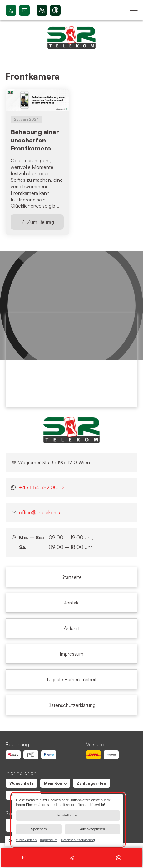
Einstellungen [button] (68, 815)
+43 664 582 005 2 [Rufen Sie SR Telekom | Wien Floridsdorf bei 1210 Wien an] (11, 10)
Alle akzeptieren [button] (92, 829)
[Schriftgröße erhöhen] (42, 10)
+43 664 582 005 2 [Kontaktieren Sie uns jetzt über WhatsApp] (42, 487)
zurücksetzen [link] (26, 840)
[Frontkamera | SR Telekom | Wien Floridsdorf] (71, 577)
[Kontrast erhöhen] (55, 10)
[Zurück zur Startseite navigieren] (71, 37)
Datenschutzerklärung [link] (78, 840)
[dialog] (68, 820)
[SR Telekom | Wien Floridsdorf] (71, 430)
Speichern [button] (39, 829)
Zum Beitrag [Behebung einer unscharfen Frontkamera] (41, 222)
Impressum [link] (49, 840)
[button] (133, 10)
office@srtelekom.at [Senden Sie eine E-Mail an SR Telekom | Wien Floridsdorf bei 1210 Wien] (24, 10)
